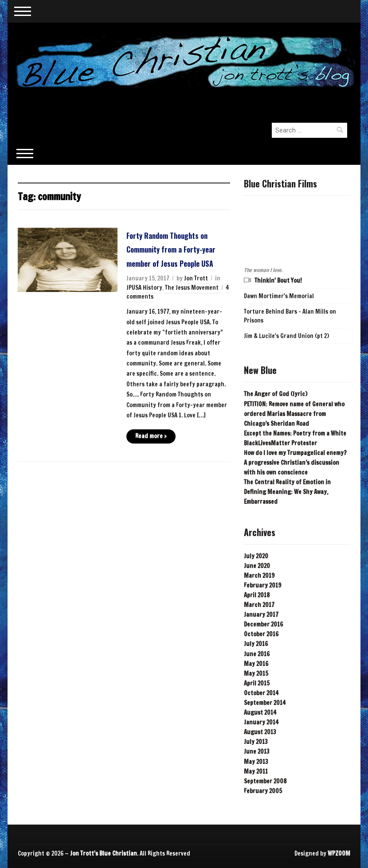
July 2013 (256, 742)
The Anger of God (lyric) (276, 394)
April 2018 (257, 595)
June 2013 (257, 751)
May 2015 (256, 673)
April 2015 (257, 683)
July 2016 (256, 644)
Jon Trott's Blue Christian (104, 853)
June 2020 (257, 566)
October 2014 (261, 693)
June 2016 (257, 654)
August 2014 (260, 712)
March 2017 (259, 605)
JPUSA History (144, 288)
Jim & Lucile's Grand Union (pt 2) (286, 336)
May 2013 (256, 762)
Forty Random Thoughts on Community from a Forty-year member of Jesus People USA (171, 249)
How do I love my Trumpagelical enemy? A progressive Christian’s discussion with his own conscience (295, 463)
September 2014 (265, 703)
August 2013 (260, 732)
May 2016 (256, 664)
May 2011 (256, 771)
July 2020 (256, 556)
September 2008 (265, 781)
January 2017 (261, 615)
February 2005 (263, 791)
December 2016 (263, 624)
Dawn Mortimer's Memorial (279, 296)
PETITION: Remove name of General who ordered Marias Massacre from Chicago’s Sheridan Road (294, 414)
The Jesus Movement (192, 288)
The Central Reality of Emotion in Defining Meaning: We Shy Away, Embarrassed (287, 492)
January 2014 (261, 722)
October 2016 (261, 634)
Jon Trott (196, 278)
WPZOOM (339, 853)
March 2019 (259, 576)
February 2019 (262, 585)
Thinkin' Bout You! (278, 280)
